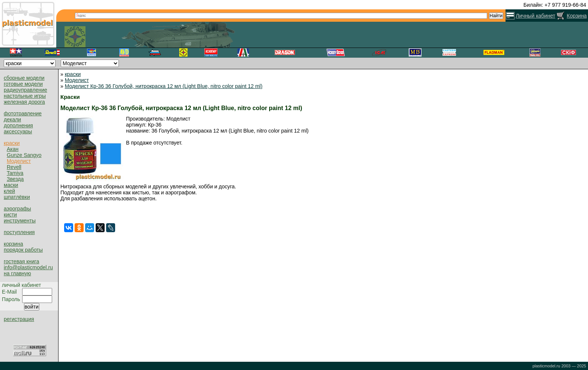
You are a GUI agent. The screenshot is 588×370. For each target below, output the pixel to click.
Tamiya (15, 173)
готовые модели (23, 84)
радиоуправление (25, 90)
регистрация (19, 319)
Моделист (19, 161)
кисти (10, 215)
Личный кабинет (535, 16)
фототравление (23, 113)
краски (12, 143)
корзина (13, 244)
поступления (19, 232)
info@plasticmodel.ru (28, 267)
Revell (14, 167)
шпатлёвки (17, 197)
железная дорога (24, 102)
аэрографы (17, 209)
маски (11, 185)
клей (9, 191)
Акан (13, 149)
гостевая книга (21, 261)
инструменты (20, 221)
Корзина (577, 16)
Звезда (15, 179)
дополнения (18, 125)
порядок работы (23, 250)
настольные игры (25, 96)
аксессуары (18, 131)
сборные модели (24, 78)
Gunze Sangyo (24, 155)
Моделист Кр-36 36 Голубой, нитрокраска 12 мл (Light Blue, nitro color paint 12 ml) (164, 86)
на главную (17, 273)
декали (12, 119)
